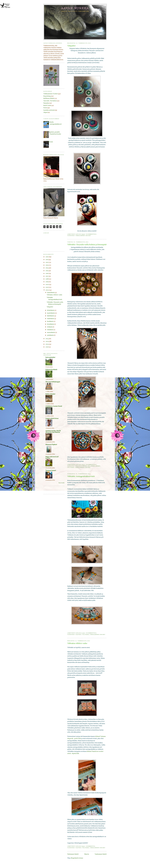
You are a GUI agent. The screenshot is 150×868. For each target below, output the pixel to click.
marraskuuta (51, 333)
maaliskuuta (51, 313)
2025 (47, 344)
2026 (47, 347)
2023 (47, 339)
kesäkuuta (50, 321)
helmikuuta (51, 310)
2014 (47, 268)
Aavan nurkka (75, 8)
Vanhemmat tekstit (101, 854)
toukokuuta (51, 319)
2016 (47, 273)
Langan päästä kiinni (52, 419)
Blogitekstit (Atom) (77, 858)
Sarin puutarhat (50, 357)
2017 (47, 276)
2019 (47, 282)
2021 (47, 287)
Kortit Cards (47, 106)
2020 (47, 285)
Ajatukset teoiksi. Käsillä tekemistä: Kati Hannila (53, 432)
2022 (47, 290)
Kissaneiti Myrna (81, 466)
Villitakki (71, 467)
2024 (47, 341)
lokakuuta (50, 330)
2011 (47, 260)
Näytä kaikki (62, 483)
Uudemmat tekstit (73, 854)
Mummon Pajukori (51, 445)
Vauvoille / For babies (50, 101)
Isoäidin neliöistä (49, 110)
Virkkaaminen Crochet (83, 236)
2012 (47, 262)
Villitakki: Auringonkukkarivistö (81, 476)
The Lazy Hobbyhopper (53, 382)
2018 (47, 279)
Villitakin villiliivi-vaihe (77, 643)
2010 (47, 257)
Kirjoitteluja (47, 96)
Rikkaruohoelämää (51, 370)
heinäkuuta (51, 324)
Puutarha (46, 103)
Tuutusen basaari (51, 471)
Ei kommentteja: (91, 234)
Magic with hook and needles (52, 458)
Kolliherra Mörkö (94, 466)
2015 (47, 271)
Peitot (45, 108)
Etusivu (87, 854)
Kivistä (51, 142)
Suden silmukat (50, 394)
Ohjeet (45, 113)
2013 (47, 265)
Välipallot (71, 46)
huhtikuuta (51, 316)
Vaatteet (78, 634)
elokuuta (50, 327)
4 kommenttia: (91, 846)
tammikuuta (51, 293)
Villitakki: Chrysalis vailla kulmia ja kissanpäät (87, 245)
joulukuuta (51, 335)
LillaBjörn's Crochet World (54, 406)
